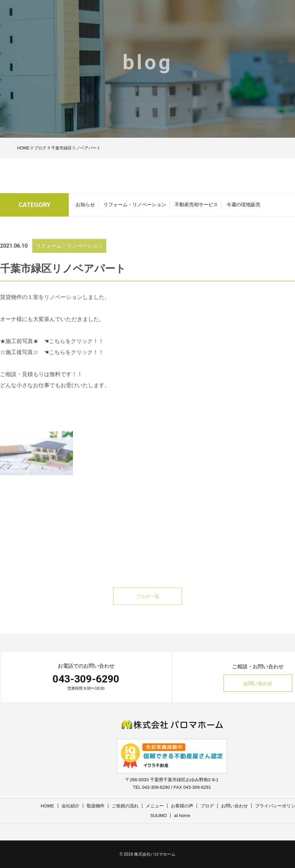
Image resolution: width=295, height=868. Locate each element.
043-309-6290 (86, 679)
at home (182, 815)
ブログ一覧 (147, 605)
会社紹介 (70, 806)
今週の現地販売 (243, 207)
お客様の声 (182, 806)
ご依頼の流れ (125, 806)
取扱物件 (96, 806)
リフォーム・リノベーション (135, 207)
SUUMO (159, 815)
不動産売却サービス (196, 207)
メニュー (155, 806)
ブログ (40, 148)
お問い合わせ (258, 683)
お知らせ (85, 207)
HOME (23, 148)
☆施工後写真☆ (19, 361)
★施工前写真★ (19, 350)
